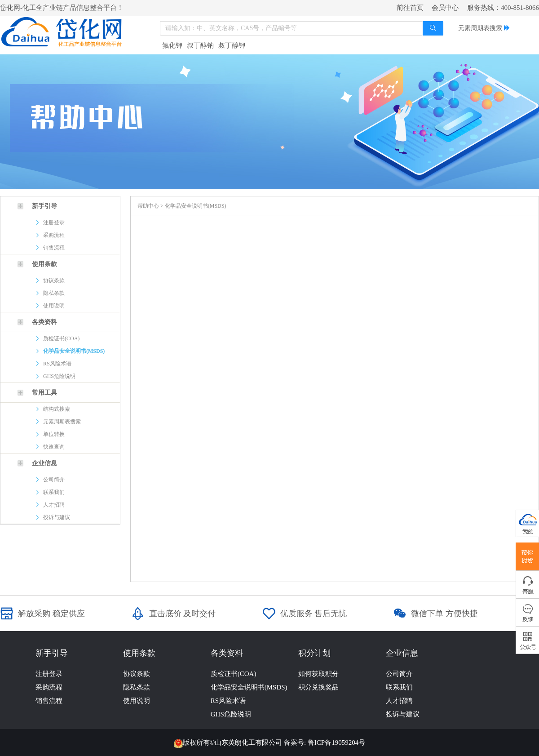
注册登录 (54, 222)
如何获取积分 (318, 674)
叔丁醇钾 (232, 45)
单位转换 (54, 434)
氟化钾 (172, 45)
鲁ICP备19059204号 (336, 743)
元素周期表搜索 (480, 28)
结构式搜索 (57, 409)
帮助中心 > (151, 206)
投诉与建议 (57, 517)
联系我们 (54, 492)
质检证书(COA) (61, 338)
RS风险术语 (57, 364)
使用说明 (54, 306)
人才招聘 (54, 505)
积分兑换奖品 (318, 687)
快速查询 (54, 447)
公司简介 (54, 480)
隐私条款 (54, 293)
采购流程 (54, 235)
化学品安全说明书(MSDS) (74, 351)
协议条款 (54, 280)
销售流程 (54, 248)
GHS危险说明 (59, 376)
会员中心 (445, 8)
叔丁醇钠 (200, 45)
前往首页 (410, 8)
